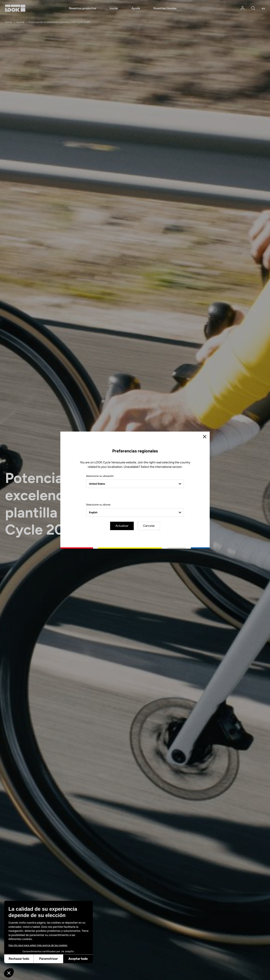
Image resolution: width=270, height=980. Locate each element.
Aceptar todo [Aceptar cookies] (49, 959)
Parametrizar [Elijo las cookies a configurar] (20, 959)
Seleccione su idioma (98, 505)
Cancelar (149, 526)
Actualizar (122, 526)
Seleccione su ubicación (100, 476)
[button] (9, 973)
